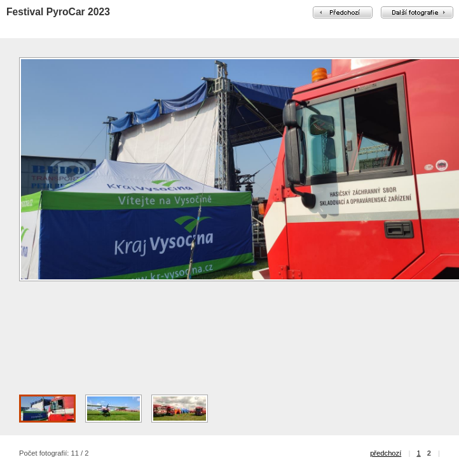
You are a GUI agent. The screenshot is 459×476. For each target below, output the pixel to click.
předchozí (386, 453)
